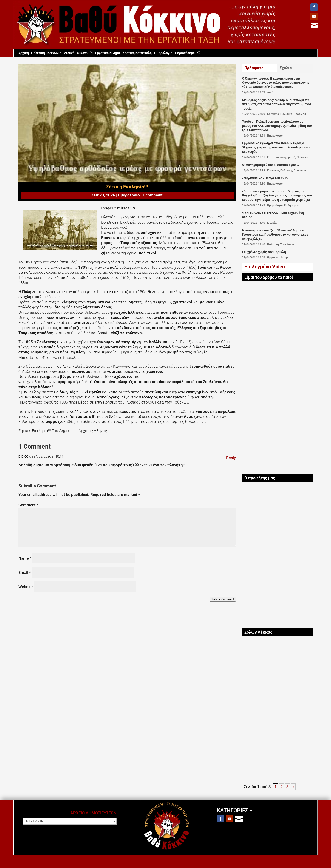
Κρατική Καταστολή (137, 53)
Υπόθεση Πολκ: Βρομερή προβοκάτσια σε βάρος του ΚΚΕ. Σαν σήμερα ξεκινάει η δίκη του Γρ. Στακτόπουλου (277, 126)
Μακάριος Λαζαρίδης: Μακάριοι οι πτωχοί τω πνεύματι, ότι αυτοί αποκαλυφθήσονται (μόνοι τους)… (277, 104)
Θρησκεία (273, 257)
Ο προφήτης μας (260, 478)
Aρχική (24, 53)
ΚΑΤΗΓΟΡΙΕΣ (232, 810)
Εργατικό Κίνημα (108, 53)
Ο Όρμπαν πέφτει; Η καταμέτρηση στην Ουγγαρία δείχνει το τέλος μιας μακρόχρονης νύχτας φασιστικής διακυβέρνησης (276, 83)
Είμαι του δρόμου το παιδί (269, 277)
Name (25, 558)
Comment (28, 505)
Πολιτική (38, 53)
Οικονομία (85, 53)
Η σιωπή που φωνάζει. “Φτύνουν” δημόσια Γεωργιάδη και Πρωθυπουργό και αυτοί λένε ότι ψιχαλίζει (275, 235)
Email (25, 572)
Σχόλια (286, 68)
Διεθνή (69, 53)
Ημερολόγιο (163, 53)
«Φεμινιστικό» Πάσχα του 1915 (265, 178)
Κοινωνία (54, 53)
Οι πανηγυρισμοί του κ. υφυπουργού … (270, 165)
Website (26, 587)
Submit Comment (223, 599)
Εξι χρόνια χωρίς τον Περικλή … (265, 252)
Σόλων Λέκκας (258, 632)
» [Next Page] (293, 787)
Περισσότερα (185, 53)
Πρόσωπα (300, 114)
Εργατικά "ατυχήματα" (281, 157)
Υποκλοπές (287, 244)
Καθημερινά (292, 205)
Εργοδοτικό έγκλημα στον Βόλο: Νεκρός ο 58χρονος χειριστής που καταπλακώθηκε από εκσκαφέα (276, 148)
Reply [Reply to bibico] (231, 458)
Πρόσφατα (254, 68)
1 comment (153, 195)
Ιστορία (272, 223)
